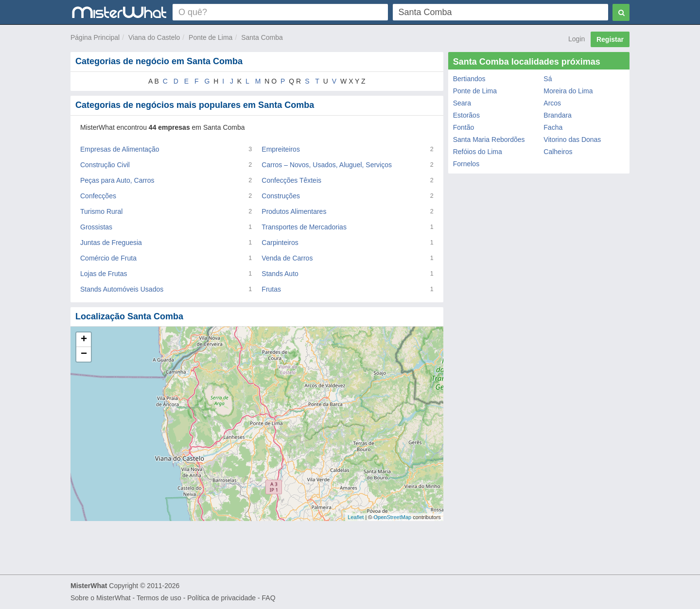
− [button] (84, 354)
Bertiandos (469, 79)
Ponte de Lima (210, 37)
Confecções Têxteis (291, 180)
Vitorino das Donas (572, 139)
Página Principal (95, 37)
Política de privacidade (221, 598)
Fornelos (466, 164)
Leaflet (356, 517)
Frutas (271, 289)
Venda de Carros (287, 258)
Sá (548, 79)
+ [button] (84, 340)
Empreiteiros (281, 149)
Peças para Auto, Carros (117, 180)
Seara (462, 103)
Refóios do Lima (478, 152)
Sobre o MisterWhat (101, 598)
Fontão (464, 127)
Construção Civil (105, 165)
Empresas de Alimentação (120, 149)
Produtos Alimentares (294, 211)
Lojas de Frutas (104, 274)
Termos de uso (159, 598)
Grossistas (96, 227)
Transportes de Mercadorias (304, 227)
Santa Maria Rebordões (489, 139)
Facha (553, 127)
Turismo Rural (101, 211)
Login (577, 39)
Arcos (552, 103)
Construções (281, 196)
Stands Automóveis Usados (122, 289)
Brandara (558, 115)
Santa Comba (262, 37)
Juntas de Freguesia (111, 243)
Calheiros (558, 152)
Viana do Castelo (154, 37)
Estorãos (466, 115)
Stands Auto (280, 274)
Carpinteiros (280, 243)
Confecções (98, 196)
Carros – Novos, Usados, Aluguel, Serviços (327, 165)
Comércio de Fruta (108, 258)
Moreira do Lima (568, 91)
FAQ (269, 598)
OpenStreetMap (392, 517)
